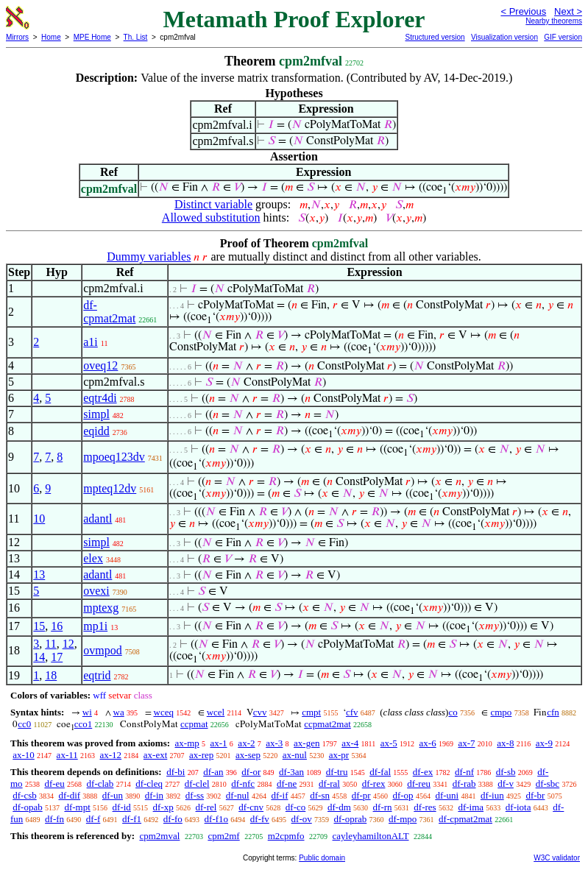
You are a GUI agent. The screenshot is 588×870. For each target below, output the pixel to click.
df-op (403, 795)
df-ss (195, 795)
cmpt (311, 712)
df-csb (25, 795)
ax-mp (187, 743)
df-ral (329, 784)
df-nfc (243, 784)
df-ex (423, 772)
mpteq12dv (110, 488)
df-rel (206, 807)
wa (119, 712)
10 (39, 519)
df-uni (447, 795)
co (453, 712)
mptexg (101, 608)
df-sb (506, 772)
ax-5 (389, 743)
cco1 (84, 724)
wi (87, 712)
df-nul (238, 795)
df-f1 (132, 819)
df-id (122, 807)
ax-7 (466, 743)
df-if (279, 795)
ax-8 (505, 743)
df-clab (100, 784)
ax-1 (219, 743)
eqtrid (97, 675)
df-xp (163, 807)
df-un (113, 795)
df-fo (173, 819)
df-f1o (217, 819)
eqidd (96, 431)
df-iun (492, 795)
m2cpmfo (286, 836)
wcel (216, 712)
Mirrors (17, 37)
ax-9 (544, 743)
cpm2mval (159, 836)
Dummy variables (149, 257)
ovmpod (102, 650)
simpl (96, 414)
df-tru (337, 772)
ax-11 (67, 755)
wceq (164, 712)
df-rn (383, 807)
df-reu (419, 784)
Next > (568, 11)
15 (39, 626)
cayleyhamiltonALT (371, 836)
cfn (553, 712)
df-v (506, 784)
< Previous (523, 11)
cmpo (501, 712)
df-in (154, 795)
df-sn (320, 795)
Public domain (322, 858)
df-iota (518, 807)
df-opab (27, 807)
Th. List (136, 37)
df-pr (361, 795)
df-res (425, 807)
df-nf (464, 772)
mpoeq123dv (114, 457)
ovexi (96, 591)
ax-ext (155, 755)
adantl (98, 519)
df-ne (287, 784)
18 (51, 675)
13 (39, 574)
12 (68, 644)
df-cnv (251, 807)
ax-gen (307, 743)
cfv (352, 712)
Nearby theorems (554, 21)
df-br (535, 795)
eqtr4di (100, 398)
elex (93, 558)
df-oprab (351, 819)
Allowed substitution (211, 217)
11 (50, 644)
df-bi (176, 772)
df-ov (302, 819)
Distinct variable (213, 204)
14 (39, 657)
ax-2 (246, 743)
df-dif (70, 795)
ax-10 (24, 755)
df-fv (260, 819)
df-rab (464, 784)
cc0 (24, 724)
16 (57, 626)
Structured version (435, 37)
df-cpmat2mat (109, 312)
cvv (260, 712)
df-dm (339, 807)
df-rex (374, 784)
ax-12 (110, 755)
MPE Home (92, 37)
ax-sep (248, 755)
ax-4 (350, 743)
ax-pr (339, 755)
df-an (213, 772)
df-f (93, 819)
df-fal (380, 772)
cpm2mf (223, 836)
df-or (251, 772)
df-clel (197, 784)
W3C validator (557, 858)
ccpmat (194, 724)
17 (57, 657)
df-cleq (149, 784)
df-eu (54, 784)
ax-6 (428, 743)
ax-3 (274, 743)
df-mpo (403, 819)
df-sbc (548, 784)
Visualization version (504, 37)
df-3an (291, 772)
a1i (91, 342)
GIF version (563, 37)
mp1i (95, 626)
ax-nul (295, 755)
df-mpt (77, 807)
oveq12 (100, 365)
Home (51, 37)
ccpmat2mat (327, 724)
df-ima (471, 807)
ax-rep (201, 755)
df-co (295, 807)
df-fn (54, 819)
